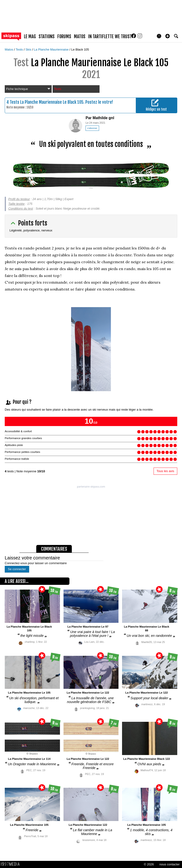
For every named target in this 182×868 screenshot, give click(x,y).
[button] (168, 36)
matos (80, 37)
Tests (20, 49)
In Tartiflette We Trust (110, 37)
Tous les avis (165, 471)
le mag (30, 37)
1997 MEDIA (12, 864)
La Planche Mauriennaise (52, 49)
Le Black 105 (80, 49)
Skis (29, 49)
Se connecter (17, 569)
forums (64, 37)
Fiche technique (28, 89)
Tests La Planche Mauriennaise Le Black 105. (47, 102)
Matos (9, 49)
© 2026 (149, 864)
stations (47, 37)
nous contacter (170, 864)
